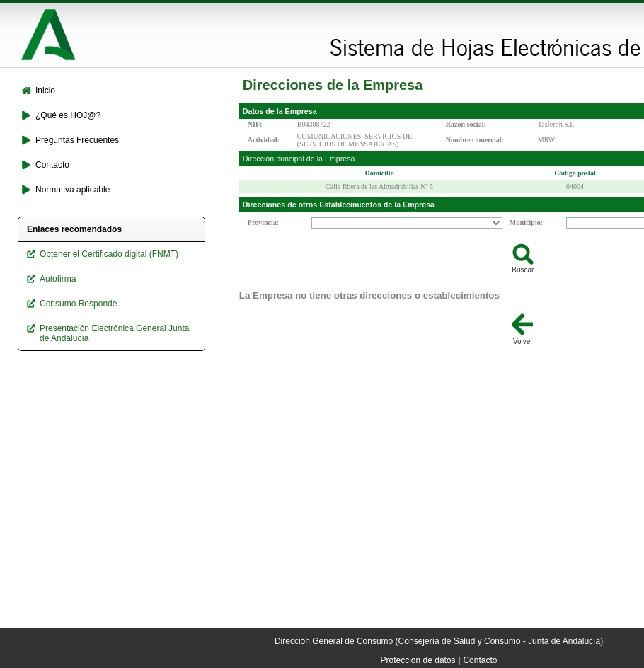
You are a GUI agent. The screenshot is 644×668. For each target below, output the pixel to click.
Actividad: (264, 140)
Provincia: (263, 223)
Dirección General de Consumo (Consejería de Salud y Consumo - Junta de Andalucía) (439, 641)
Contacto (480, 660)
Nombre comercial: (475, 140)
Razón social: (466, 124)
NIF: (255, 124)
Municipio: (526, 223)
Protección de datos (418, 660)
